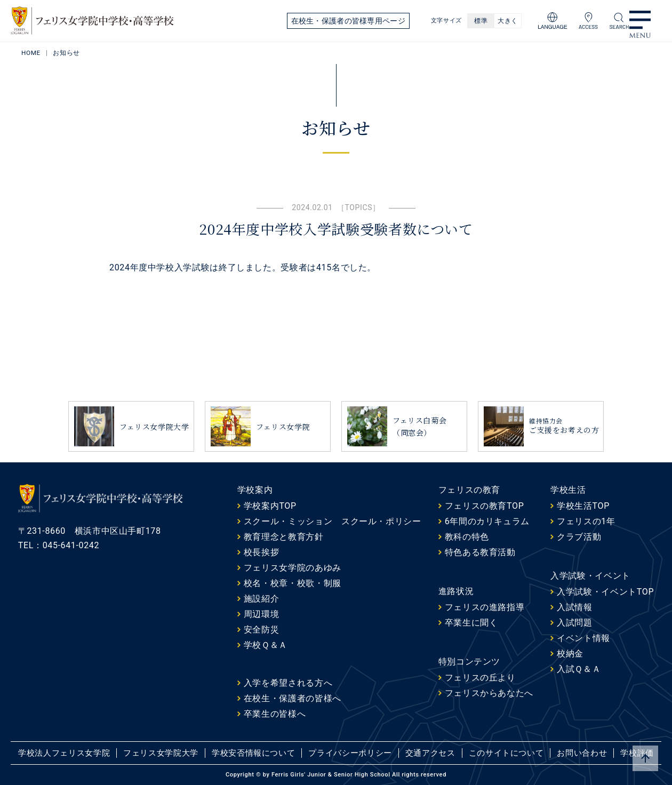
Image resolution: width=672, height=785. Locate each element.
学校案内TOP (270, 506)
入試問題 (575, 623)
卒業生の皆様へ (275, 714)
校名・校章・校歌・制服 (293, 583)
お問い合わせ (582, 753)
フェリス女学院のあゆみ (293, 568)
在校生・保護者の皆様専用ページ (348, 21)
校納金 (570, 654)
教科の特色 (467, 537)
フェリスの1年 (586, 521)
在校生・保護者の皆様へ (293, 698)
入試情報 (575, 607)
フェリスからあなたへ (489, 693)
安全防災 (262, 630)
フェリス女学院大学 (161, 753)
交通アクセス (430, 753)
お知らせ (67, 53)
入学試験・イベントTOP (605, 592)
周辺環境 (262, 614)
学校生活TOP (583, 506)
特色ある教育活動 (480, 552)
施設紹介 (262, 599)
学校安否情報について (253, 753)
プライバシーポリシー (350, 753)
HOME (31, 53)
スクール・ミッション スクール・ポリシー (333, 521)
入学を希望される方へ (288, 683)
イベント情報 (583, 638)
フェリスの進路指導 (485, 607)
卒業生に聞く (471, 623)
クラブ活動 (579, 537)
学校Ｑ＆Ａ (266, 645)
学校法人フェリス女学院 (64, 753)
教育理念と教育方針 (284, 537)
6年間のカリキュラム (487, 521)
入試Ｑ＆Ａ (579, 669)
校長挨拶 (262, 552)
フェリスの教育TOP (485, 506)
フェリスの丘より (480, 678)
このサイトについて (506, 753)
